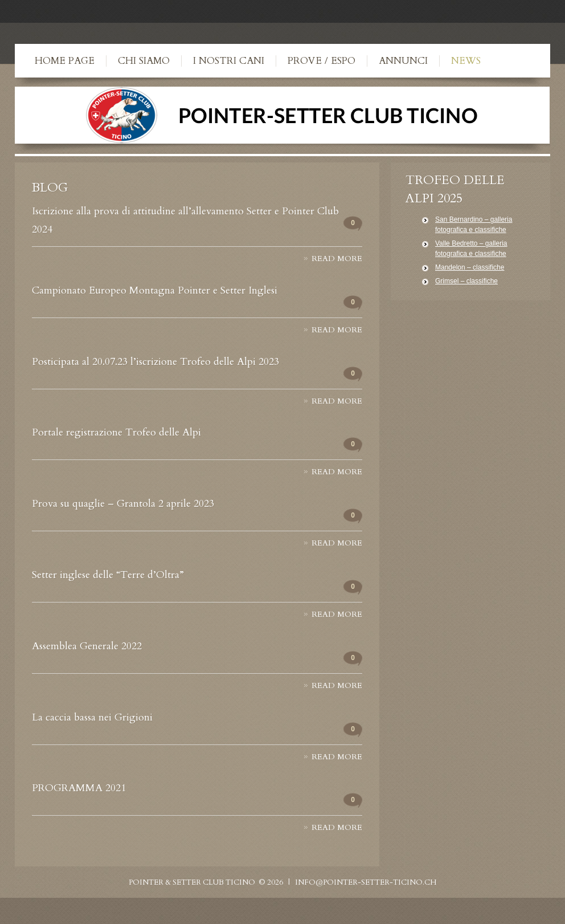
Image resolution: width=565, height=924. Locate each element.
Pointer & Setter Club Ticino (192, 882)
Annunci (403, 61)
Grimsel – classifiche (466, 281)
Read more (337, 259)
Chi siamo (144, 61)
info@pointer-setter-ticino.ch (366, 882)
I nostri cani (229, 61)
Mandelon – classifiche (470, 267)
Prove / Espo (322, 61)
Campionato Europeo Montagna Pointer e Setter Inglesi (155, 290)
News (466, 61)
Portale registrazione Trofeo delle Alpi (116, 432)
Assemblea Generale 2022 (87, 646)
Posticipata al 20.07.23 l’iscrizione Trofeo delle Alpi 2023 (155, 362)
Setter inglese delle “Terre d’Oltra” (108, 575)
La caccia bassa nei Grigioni (92, 717)
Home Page (65, 61)
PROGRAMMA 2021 (79, 788)
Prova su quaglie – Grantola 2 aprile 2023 (123, 504)
